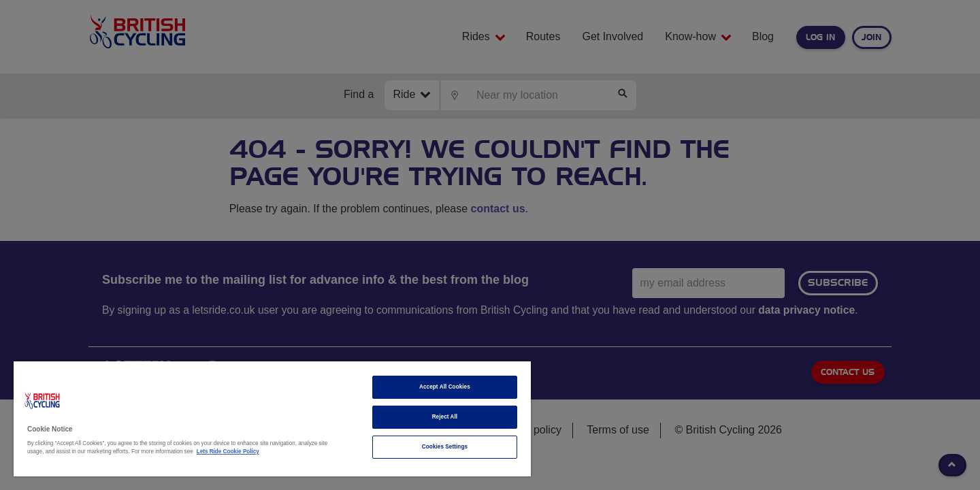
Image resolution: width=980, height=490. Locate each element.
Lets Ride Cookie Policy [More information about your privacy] (228, 452)
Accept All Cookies (445, 387)
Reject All (445, 417)
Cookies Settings (445, 447)
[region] (272, 419)
